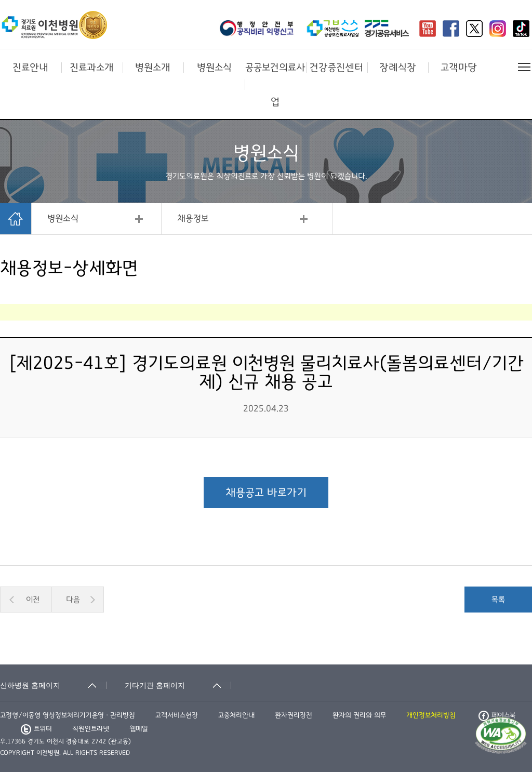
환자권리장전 (294, 715)
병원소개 (153, 68)
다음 (73, 600)
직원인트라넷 (91, 729)
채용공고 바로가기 (266, 493)
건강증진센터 (336, 68)
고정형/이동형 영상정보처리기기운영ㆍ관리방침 (68, 715)
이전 (33, 600)
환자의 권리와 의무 (359, 715)
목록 (498, 600)
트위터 (36, 729)
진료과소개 (92, 68)
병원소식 (214, 68)
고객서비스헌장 (177, 715)
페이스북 (497, 715)
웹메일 (139, 729)
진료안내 (30, 68)
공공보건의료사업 (275, 85)
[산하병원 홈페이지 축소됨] (53, 685)
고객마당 (459, 68)
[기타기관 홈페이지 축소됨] (178, 685)
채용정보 (193, 219)
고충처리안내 (236, 715)
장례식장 (398, 68)
